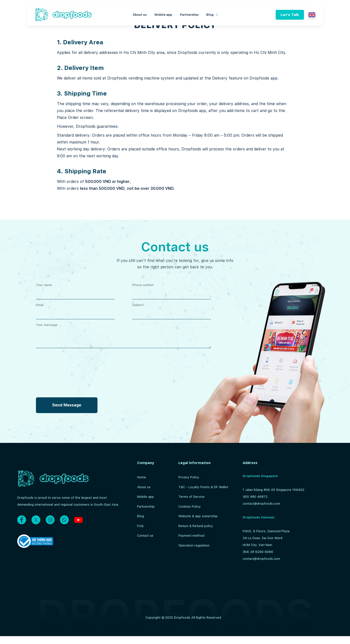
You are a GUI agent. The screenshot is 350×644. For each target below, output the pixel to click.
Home (142, 477)
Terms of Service (191, 497)
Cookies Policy (190, 507)
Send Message (67, 405)
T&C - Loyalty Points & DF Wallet (203, 487)
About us (140, 15)
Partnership (189, 15)
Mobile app (163, 15)
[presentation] (73, 438)
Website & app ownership (198, 516)
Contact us (145, 536)
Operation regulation (194, 545)
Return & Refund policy (196, 526)
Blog (212, 15)
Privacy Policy (189, 477)
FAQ (140, 526)
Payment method (191, 536)
